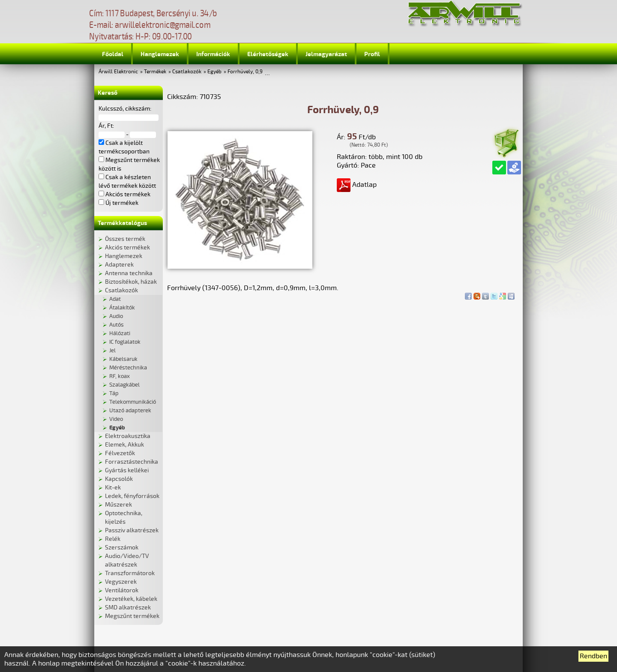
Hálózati (120, 333)
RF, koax (120, 376)
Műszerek (118, 505)
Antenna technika (129, 273)
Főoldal (113, 54)
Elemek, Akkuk (124, 445)
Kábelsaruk (123, 359)
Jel (112, 351)
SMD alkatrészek (128, 607)
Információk (213, 54)
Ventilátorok (122, 590)
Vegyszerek (121, 582)
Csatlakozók (187, 72)
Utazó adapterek (130, 411)
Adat (115, 299)
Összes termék (125, 239)
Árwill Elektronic (118, 72)
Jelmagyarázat (326, 54)
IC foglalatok (125, 342)
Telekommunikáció (133, 402)
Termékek (155, 72)
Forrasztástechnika (132, 462)
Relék (113, 539)
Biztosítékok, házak (131, 282)
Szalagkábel (124, 385)
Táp (114, 393)
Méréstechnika (128, 368)
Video (116, 419)
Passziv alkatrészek (132, 530)
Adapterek (119, 265)
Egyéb (214, 72)
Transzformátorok (130, 573)
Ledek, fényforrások (132, 496)
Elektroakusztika (128, 436)
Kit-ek (113, 487)
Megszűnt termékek (132, 616)
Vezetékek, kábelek (131, 599)
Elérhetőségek (268, 54)
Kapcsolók (119, 479)
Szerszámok (122, 547)
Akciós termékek (127, 247)
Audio (116, 316)
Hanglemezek (160, 54)
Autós (117, 325)
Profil (372, 54)
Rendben (593, 656)
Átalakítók (122, 308)
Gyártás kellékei (127, 470)
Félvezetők (120, 453)
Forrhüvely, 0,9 (245, 72)
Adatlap (357, 185)
